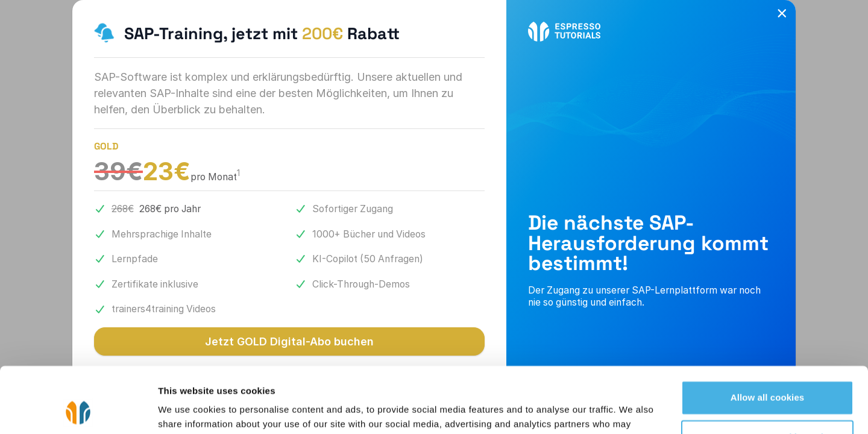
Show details (186, 410)
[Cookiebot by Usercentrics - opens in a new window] (78, 410)
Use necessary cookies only (768, 375)
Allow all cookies (768, 336)
